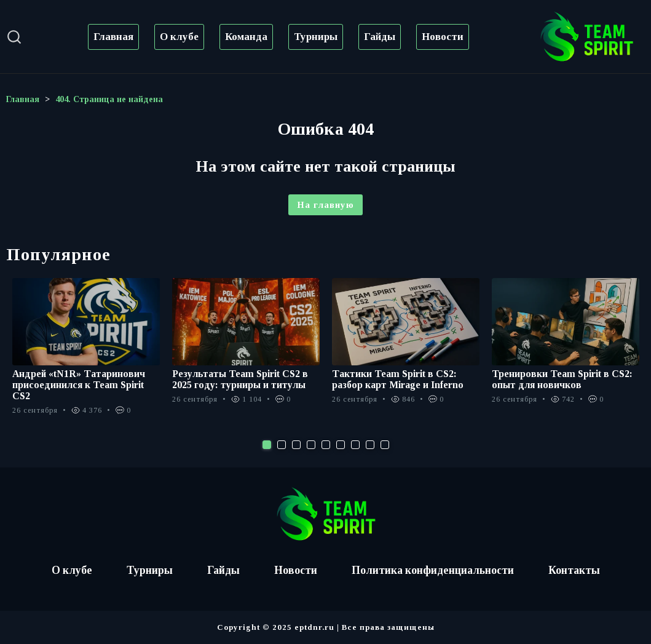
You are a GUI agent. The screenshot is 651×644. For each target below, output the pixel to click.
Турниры (316, 37)
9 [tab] (385, 445)
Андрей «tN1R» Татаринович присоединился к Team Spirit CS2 (79, 385)
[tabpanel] (86, 353)
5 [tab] (326, 445)
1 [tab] (267, 445)
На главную (325, 205)
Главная (113, 37)
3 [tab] (296, 445)
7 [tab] (355, 445)
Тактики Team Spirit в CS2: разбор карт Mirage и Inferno (398, 379)
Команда (246, 37)
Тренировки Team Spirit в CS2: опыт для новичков (562, 379)
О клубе (179, 37)
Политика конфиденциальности (434, 570)
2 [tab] (282, 445)
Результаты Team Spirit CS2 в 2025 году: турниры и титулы (240, 379)
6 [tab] (341, 445)
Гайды (380, 37)
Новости (443, 37)
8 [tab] (370, 445)
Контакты (577, 570)
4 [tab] (311, 445)
